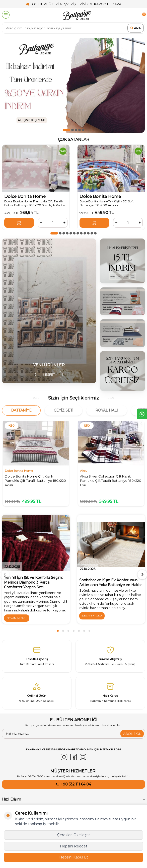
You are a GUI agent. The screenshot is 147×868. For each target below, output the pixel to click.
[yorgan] (49, 311)
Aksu (84, 471)
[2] (123, 371)
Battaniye (21, 410)
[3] (123, 261)
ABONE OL (132, 734)
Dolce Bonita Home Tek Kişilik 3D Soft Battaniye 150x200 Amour (107, 203)
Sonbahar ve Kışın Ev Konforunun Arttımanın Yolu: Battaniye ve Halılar (111, 582)
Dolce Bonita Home (25, 196)
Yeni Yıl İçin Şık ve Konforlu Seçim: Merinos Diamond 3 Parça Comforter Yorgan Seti (33, 582)
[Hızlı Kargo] (110, 693)
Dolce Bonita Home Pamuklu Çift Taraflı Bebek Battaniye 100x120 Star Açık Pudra (34, 203)
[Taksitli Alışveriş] (37, 656)
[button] (66, 130)
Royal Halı (107, 410)
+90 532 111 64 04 (76, 784)
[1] (123, 301)
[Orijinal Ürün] (37, 693)
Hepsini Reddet (74, 846)
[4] (123, 333)
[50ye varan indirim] (73, 85)
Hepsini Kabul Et (74, 857)
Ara (136, 28)
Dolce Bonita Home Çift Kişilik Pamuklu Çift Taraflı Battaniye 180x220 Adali (35, 481)
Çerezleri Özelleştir (73, 835)
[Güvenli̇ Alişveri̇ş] (110, 656)
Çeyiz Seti (63, 410)
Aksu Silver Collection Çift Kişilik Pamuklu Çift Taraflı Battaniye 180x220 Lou (111, 481)
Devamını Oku (17, 618)
